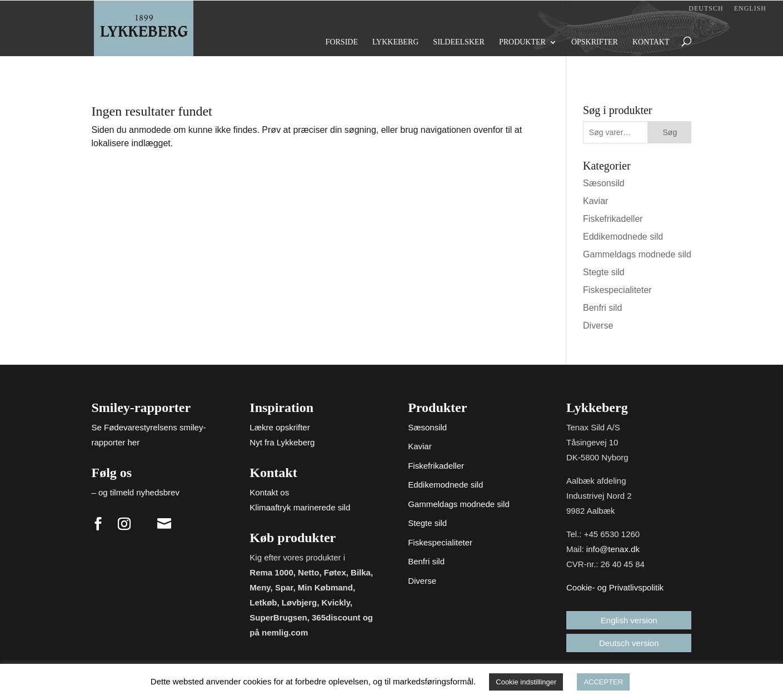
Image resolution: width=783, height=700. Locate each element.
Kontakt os (269, 492)
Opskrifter (595, 42)
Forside (342, 42)
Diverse (598, 326)
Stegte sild (604, 272)
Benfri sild (602, 308)
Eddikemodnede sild (623, 237)
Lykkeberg (395, 42)
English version (629, 620)
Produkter (522, 42)
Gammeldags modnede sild (637, 254)
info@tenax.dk (613, 549)
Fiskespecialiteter (617, 290)
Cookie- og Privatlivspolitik (615, 587)
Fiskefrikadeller (613, 219)
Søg (670, 132)
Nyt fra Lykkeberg (282, 442)
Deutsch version (629, 643)
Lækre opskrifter (280, 427)
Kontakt (651, 42)
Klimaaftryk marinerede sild (300, 507)
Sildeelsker (459, 42)
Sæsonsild (604, 183)
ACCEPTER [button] (603, 682)
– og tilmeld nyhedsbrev (136, 492)
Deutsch (706, 9)
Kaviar (595, 201)
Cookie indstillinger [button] (526, 682)
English (750, 9)
